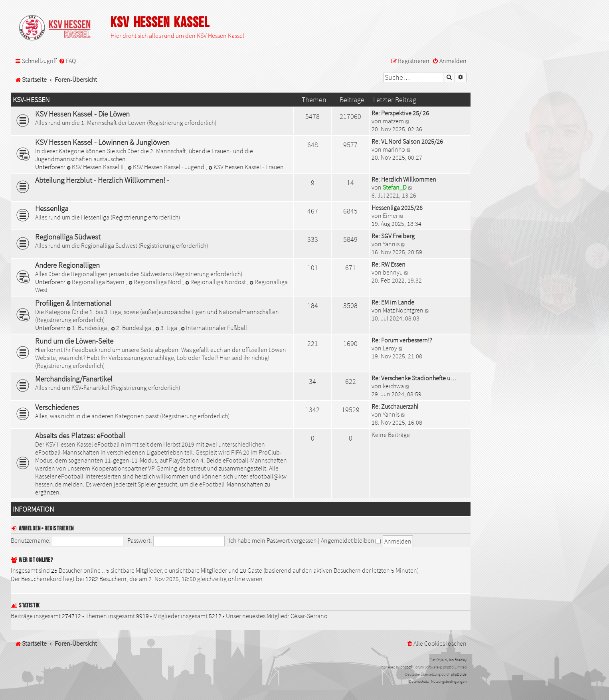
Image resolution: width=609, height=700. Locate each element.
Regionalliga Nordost (216, 282)
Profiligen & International (73, 303)
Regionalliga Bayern (96, 282)
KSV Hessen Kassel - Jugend (167, 167)
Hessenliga (52, 208)
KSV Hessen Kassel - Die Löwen (82, 114)
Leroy (390, 348)
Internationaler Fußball (214, 328)
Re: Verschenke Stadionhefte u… (414, 378)
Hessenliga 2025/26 (397, 208)
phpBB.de (459, 674)
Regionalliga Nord (155, 282)
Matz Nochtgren (403, 310)
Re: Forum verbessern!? (402, 340)
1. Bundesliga (87, 328)
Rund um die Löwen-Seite (74, 341)
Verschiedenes (57, 407)
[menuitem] (67, 61)
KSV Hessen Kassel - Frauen (246, 167)
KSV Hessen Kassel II (96, 167)
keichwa (393, 386)
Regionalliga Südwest (68, 237)
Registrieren (59, 529)
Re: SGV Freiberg (393, 236)
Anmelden (30, 529)
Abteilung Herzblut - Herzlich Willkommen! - (102, 180)
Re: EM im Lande (393, 302)
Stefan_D (395, 187)
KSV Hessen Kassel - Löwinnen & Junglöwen (102, 142)
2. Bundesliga (132, 328)
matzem (393, 121)
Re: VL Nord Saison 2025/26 (407, 141)
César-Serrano (309, 616)
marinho (394, 149)
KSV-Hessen (31, 100)
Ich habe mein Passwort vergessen (273, 540)
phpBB (406, 667)
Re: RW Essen (389, 264)
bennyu (393, 272)
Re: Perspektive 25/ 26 (400, 113)
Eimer (390, 216)
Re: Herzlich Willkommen (404, 179)
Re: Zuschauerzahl (395, 406)
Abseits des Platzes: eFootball (80, 435)
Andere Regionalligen (67, 265)
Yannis (391, 244)
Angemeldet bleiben (351, 540)
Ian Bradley (458, 660)
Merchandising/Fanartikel (74, 379)
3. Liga (167, 328)
